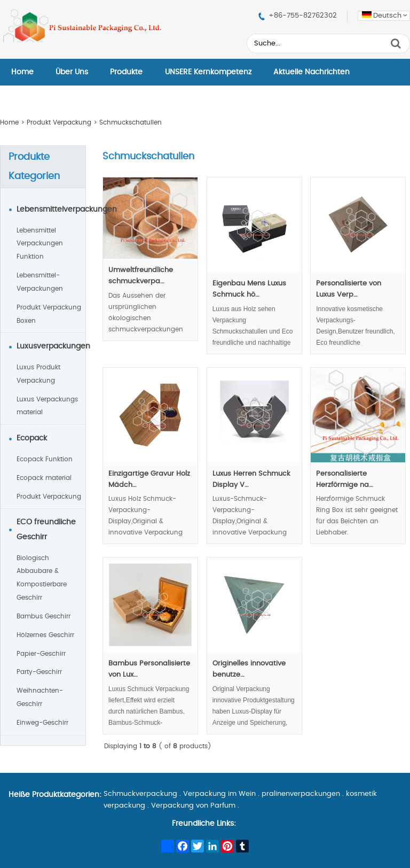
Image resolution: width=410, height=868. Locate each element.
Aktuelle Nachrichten (312, 72)
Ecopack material (44, 478)
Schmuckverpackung (140, 794)
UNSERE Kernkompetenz (208, 72)
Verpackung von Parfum (193, 806)
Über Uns (72, 72)
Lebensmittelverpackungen (51, 210)
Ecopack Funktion (45, 459)
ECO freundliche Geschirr (46, 530)
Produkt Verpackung (59, 122)
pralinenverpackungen (301, 794)
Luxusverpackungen (51, 346)
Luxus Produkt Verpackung (38, 374)
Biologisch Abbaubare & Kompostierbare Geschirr (42, 578)
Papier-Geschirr (41, 654)
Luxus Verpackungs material (47, 406)
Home (22, 72)
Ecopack (32, 438)
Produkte (126, 72)
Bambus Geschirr (44, 616)
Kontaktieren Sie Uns (49, 99)
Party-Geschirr (39, 672)
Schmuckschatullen (131, 122)
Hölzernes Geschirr (45, 635)
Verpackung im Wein (219, 794)
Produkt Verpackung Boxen (49, 314)
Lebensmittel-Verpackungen (40, 282)
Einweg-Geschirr (42, 723)
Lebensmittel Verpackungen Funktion (40, 244)
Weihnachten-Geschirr (40, 697)
